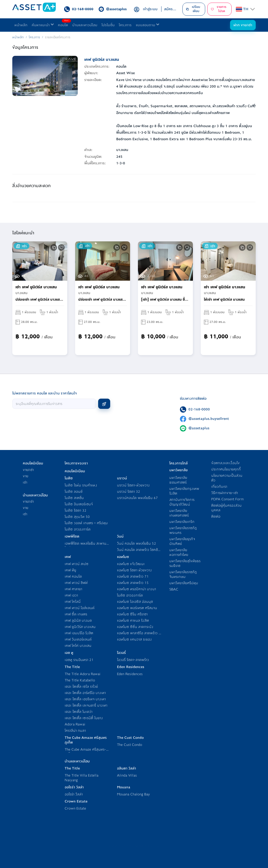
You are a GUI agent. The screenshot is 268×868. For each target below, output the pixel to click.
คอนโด (64, 24)
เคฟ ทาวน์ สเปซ (77, 564)
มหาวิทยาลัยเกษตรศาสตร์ (179, 513)
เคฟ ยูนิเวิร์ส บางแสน (80, 627)
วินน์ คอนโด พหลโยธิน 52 (136, 543)
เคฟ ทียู (70, 570)
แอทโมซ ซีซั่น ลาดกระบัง (135, 627)
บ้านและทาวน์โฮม (85, 25)
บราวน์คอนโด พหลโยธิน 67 (137, 498)
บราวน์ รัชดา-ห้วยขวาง (133, 485)
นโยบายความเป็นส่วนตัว (227, 478)
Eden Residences (130, 674)
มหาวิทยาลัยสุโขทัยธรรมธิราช (185, 563)
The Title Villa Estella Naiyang (82, 778)
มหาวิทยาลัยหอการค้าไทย (179, 552)
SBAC (174, 589)
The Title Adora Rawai (83, 674)
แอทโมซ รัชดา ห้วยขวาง (134, 570)
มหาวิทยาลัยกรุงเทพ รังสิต (184, 491)
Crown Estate (75, 808)
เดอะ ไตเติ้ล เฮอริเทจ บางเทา (85, 699)
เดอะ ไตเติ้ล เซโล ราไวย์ (81, 687)
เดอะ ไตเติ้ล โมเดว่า (79, 712)
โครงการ (125, 25)
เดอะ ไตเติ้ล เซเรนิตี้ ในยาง (84, 718)
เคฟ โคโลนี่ (73, 602)
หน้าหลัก (21, 25)
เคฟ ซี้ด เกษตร (76, 614)
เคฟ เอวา (71, 595)
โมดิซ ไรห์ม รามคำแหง (81, 485)
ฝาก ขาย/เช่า (243, 25)
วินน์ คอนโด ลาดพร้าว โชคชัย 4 (138, 552)
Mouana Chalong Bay (133, 794)
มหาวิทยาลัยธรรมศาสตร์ (178, 480)
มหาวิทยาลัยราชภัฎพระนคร (183, 530)
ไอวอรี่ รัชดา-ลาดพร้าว (133, 660)
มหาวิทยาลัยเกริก (182, 522)
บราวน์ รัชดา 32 (129, 492)
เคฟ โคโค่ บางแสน (78, 646)
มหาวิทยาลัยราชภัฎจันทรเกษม (183, 574)
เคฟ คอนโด (73, 576)
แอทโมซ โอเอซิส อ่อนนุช (135, 602)
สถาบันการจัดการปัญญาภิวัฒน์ (182, 502)
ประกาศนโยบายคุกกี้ (226, 469)
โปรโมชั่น (108, 25)
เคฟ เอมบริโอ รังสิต (79, 633)
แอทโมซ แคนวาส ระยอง (134, 639)
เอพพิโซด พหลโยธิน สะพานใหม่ (85, 546)
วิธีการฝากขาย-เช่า (225, 493)
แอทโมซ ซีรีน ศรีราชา (132, 614)
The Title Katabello (80, 680)
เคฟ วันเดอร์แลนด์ (78, 639)
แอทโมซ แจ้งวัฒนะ (131, 564)
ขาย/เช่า (28, 470)
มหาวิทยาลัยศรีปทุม (184, 583)
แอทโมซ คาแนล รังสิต (133, 620)
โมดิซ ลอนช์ (74, 492)
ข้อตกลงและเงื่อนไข (225, 463)
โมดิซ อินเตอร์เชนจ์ (79, 504)
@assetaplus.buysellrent (209, 419)
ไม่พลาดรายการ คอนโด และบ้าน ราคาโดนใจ (44, 393)
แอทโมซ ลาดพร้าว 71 (133, 576)
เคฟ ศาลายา (73, 589)
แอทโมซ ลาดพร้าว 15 (133, 583)
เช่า (25, 482)
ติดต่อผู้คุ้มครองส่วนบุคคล (226, 508)
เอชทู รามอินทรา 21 (79, 660)
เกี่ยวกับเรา (219, 487)
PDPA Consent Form (227, 499)
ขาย (26, 476)
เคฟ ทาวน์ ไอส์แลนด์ (80, 608)
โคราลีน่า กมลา (75, 731)
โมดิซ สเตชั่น (74, 498)
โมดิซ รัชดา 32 (76, 510)
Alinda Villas (127, 775)
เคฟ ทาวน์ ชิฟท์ (76, 583)
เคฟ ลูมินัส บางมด (78, 620)
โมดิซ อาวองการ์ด (78, 529)
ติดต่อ (216, 516)
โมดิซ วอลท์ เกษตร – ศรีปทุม (86, 523)
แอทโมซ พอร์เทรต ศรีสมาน (137, 608)
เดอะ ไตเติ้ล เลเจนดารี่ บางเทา (86, 705)
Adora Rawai (75, 724)
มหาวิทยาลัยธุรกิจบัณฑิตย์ (182, 541)
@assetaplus (199, 428)
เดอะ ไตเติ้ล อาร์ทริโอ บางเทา (85, 693)
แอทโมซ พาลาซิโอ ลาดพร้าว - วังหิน (139, 635)
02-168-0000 (199, 409)
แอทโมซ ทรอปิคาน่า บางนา (136, 589)
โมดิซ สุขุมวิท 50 (77, 517)
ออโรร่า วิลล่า (74, 794)
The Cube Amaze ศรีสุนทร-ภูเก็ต (85, 752)
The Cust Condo (130, 745)
